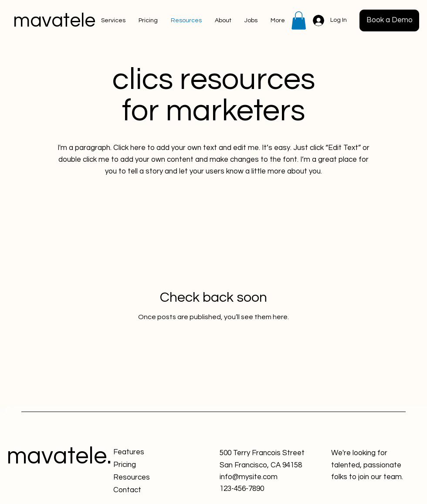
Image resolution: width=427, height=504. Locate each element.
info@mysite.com (249, 477)
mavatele (54, 20)
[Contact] (144, 490)
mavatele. (59, 456)
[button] (299, 20)
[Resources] (144, 478)
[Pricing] (144, 465)
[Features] (144, 452)
